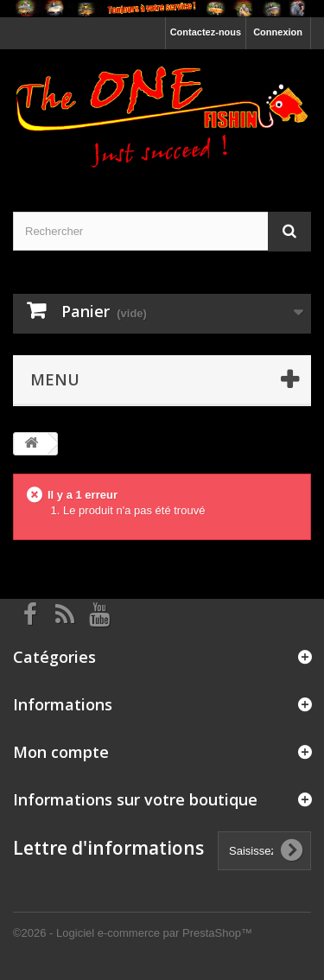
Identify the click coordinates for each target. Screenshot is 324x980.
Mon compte (61, 752)
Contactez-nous (206, 32)
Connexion (278, 32)
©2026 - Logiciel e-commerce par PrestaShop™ (133, 933)
